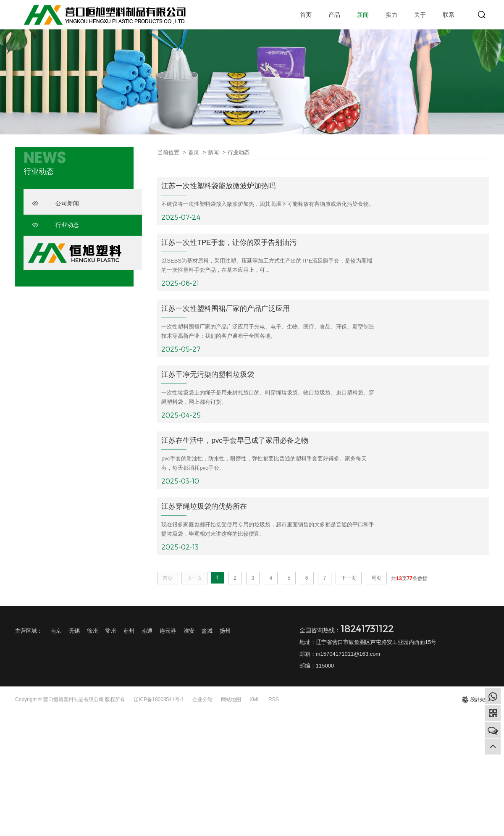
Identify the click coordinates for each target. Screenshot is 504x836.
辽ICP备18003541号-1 (159, 700)
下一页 (349, 579)
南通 (147, 632)
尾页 (376, 579)
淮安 (189, 632)
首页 (306, 15)
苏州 (129, 632)
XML (255, 700)
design (475, 700)
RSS (274, 700)
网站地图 (231, 700)
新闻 (363, 15)
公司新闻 (55, 203)
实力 (391, 15)
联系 (449, 15)
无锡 (74, 632)
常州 (110, 632)
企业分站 (202, 700)
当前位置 (168, 152)
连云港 (168, 632)
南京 (56, 632)
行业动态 (55, 225)
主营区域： (29, 632)
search (482, 15)
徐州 (92, 632)
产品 (334, 15)
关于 (420, 15)
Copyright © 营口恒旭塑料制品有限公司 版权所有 (70, 700)
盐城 (207, 632)
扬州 (225, 632)
